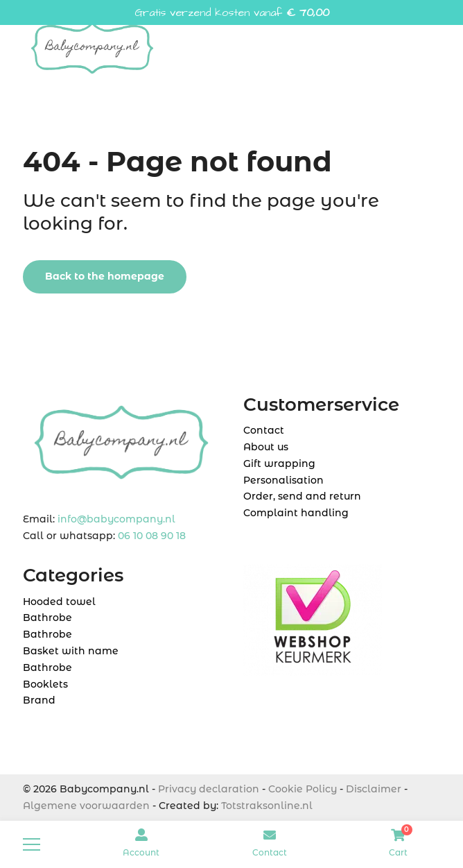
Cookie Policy (303, 789)
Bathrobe (47, 618)
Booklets (45, 684)
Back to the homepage (105, 276)
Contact (264, 430)
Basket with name (71, 651)
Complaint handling (296, 513)
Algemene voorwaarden (86, 806)
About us (266, 447)
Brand (39, 700)
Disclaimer (374, 789)
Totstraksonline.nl (267, 806)
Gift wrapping (279, 463)
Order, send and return (302, 496)
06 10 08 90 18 (152, 536)
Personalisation (283, 480)
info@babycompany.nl (116, 519)
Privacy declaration (209, 789)
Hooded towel (59, 602)
